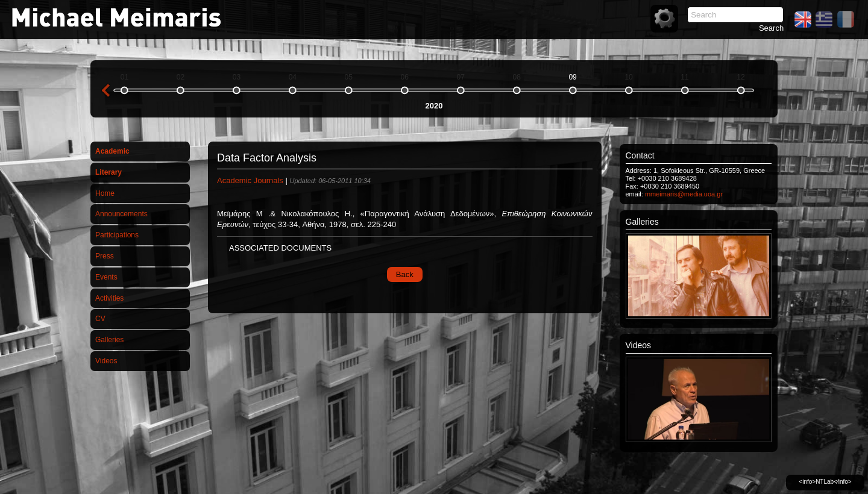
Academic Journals (250, 180)
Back (405, 274)
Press (105, 256)
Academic (112, 151)
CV (100, 319)
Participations (117, 235)
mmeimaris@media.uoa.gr (684, 194)
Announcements (121, 214)
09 (572, 77)
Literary (108, 172)
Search (771, 28)
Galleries (109, 340)
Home (105, 193)
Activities (109, 298)
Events (106, 277)
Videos (106, 361)
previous (105, 90)
